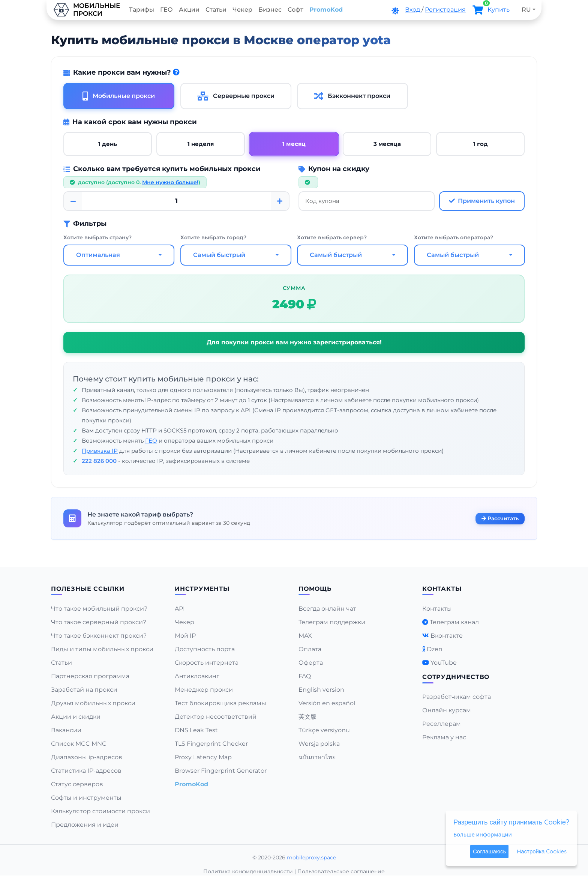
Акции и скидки (76, 717)
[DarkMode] (395, 11)
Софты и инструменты (86, 798)
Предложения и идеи (85, 825)
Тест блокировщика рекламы (220, 703)
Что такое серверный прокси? (99, 622)
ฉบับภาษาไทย (317, 757)
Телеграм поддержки (332, 622)
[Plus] (280, 201)
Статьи (216, 10)
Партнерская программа (90, 676)
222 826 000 (99, 461)
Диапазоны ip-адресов (87, 757)
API (180, 609)
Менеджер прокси (204, 690)
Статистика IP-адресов (86, 771)
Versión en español (327, 703)
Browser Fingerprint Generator (221, 771)
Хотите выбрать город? (213, 238)
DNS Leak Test (196, 730)
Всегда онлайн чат (327, 609)
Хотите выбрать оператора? (454, 238)
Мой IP (185, 636)
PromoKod (326, 10)
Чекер (242, 10)
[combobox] (119, 255)
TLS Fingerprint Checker (211, 744)
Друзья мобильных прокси (93, 703)
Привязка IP (100, 451)
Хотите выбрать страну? (97, 238)
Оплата (310, 649)
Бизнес (270, 10)
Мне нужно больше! (170, 182)
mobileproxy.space (311, 857)
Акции (189, 10)
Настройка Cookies (542, 851)
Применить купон (482, 201)
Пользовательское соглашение (341, 871)
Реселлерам (442, 724)
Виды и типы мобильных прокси (102, 649)
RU (526, 10)
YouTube (444, 663)
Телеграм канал (454, 622)
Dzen (435, 649)
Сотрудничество (456, 677)
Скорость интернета (207, 663)
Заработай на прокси (84, 690)
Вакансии (66, 730)
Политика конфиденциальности (248, 871)
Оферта (311, 663)
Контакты (437, 609)
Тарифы (142, 10)
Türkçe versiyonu (324, 730)
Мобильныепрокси (86, 10)
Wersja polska (319, 744)
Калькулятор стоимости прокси (100, 811)
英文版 (307, 717)
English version (321, 690)
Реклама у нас (444, 737)
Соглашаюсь (489, 851)
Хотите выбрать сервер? (332, 238)
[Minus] (73, 201)
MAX (305, 636)
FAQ (305, 676)
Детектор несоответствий (216, 717)
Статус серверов (77, 784)
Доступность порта (205, 649)
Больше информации (483, 834)
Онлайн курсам (447, 710)
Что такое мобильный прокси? (99, 609)
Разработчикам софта (457, 697)
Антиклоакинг (197, 676)
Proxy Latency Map (203, 757)
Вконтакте (447, 636)
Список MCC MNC (79, 744)
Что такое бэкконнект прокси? (99, 636)
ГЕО (166, 10)
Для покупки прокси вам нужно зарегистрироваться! (294, 343)
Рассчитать (500, 518)
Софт (295, 10)
